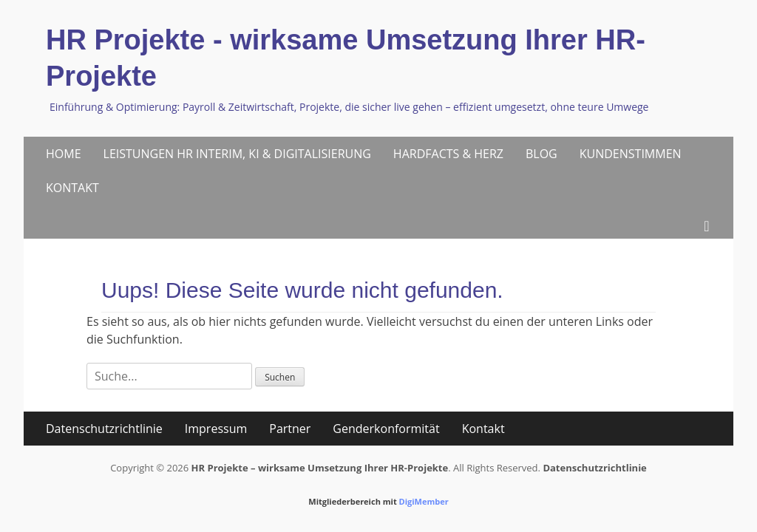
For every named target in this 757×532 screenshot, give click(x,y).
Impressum (216, 429)
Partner (290, 429)
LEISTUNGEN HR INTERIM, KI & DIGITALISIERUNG (237, 154)
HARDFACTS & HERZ (448, 154)
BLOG (542, 154)
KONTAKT (72, 188)
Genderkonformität (386, 429)
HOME (64, 154)
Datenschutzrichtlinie (104, 429)
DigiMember (424, 501)
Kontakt (483, 429)
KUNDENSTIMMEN (631, 154)
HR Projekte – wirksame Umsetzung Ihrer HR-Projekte (320, 468)
